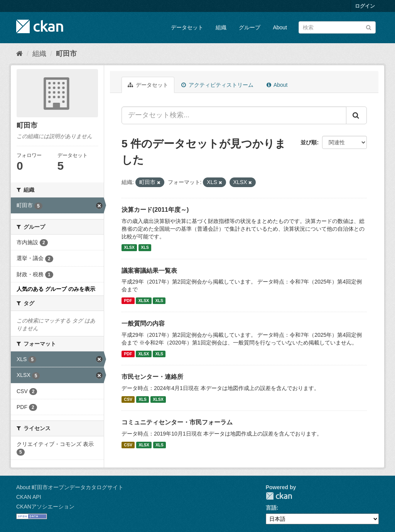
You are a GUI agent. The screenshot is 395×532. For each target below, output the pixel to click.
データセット (187, 27)
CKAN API (29, 497)
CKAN (279, 496)
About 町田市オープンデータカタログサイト (70, 487)
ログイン (365, 6)
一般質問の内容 (143, 323)
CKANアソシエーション (45, 507)
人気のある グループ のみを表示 (56, 289)
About (280, 27)
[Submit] (369, 27)
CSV (128, 399)
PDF (128, 301)
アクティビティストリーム (217, 85)
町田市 (66, 54)
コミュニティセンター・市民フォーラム (177, 422)
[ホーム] (19, 54)
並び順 (309, 142)
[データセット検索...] (234, 115)
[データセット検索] (337, 27)
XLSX (129, 248)
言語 (271, 508)
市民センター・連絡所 (152, 377)
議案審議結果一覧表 (149, 271)
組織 (221, 27)
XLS (145, 248)
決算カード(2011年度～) (155, 210)
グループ (250, 27)
